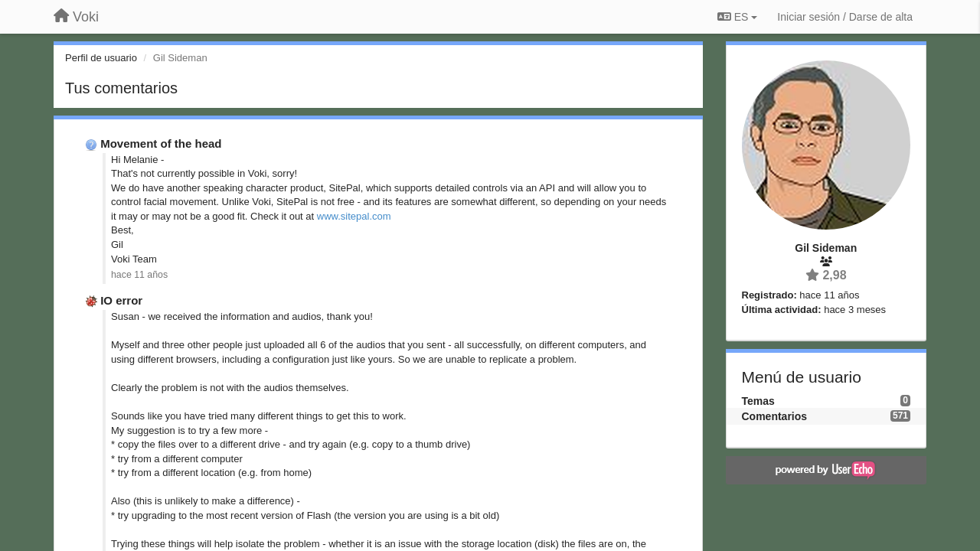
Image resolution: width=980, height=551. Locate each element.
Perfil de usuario (101, 58)
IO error (121, 300)
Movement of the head (161, 143)
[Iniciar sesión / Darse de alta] (845, 17)
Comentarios (775, 416)
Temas (758, 401)
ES (737, 17)
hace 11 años (139, 275)
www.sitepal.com (354, 216)
